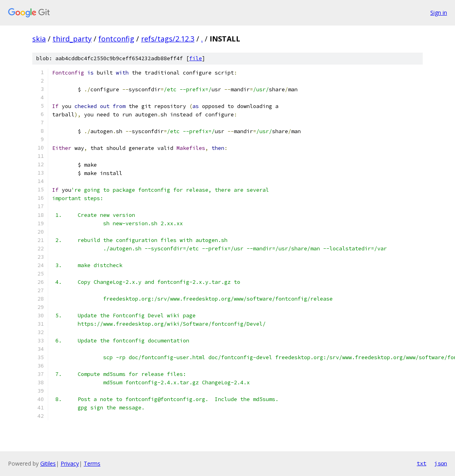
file (196, 58)
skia (39, 39)
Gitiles (48, 463)
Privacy (70, 463)
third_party (72, 39)
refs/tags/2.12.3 (168, 39)
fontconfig (116, 39)
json (441, 463)
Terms (92, 463)
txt (422, 463)
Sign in (439, 13)
